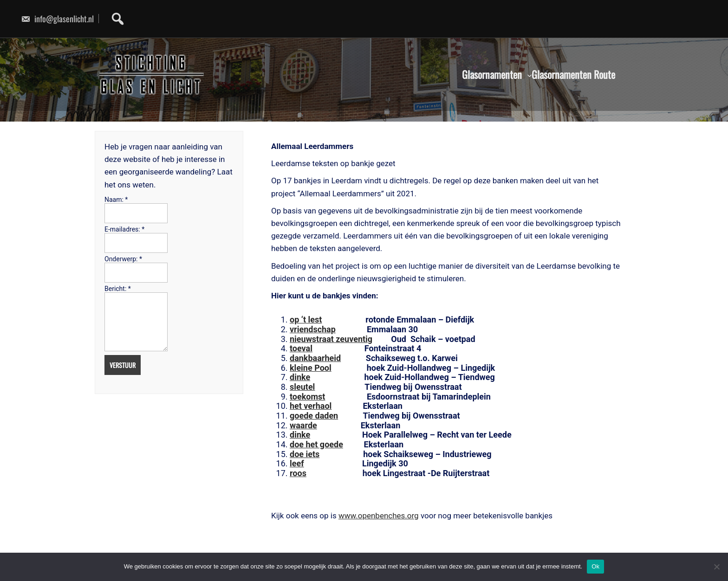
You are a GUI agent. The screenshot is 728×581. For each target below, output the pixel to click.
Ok (595, 566)
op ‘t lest (306, 320)
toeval (301, 348)
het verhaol (311, 406)
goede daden (314, 416)
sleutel (302, 387)
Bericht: (118, 289)
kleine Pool (311, 368)
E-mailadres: (124, 229)
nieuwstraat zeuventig (331, 339)
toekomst (307, 397)
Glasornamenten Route (573, 75)
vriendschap (313, 329)
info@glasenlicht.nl (57, 19)
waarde (303, 425)
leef (297, 463)
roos (298, 473)
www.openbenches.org (379, 516)
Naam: (116, 200)
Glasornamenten (492, 75)
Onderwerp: (123, 259)
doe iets (305, 454)
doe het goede (316, 444)
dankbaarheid (315, 358)
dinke (300, 377)
